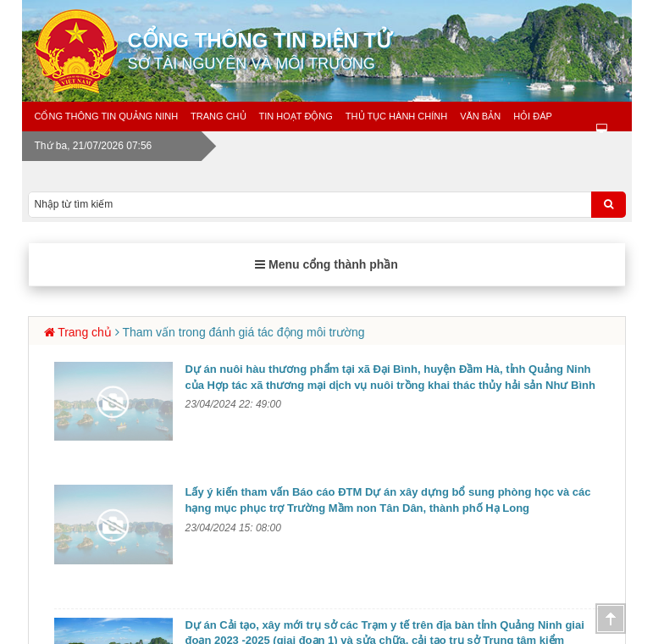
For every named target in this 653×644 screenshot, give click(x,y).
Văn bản (480, 116)
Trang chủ (218, 116)
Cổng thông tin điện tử (386, 51)
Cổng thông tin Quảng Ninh (107, 116)
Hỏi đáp (533, 116)
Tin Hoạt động (296, 116)
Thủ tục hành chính (396, 116)
